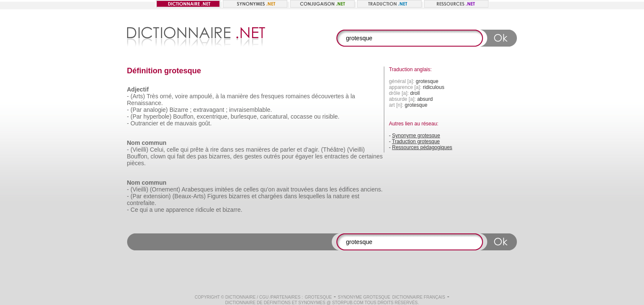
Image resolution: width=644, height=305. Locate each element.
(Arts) (138, 96)
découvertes (328, 96)
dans (227, 150)
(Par (136, 110)
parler (288, 150)
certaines (371, 156)
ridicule (205, 210)
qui (185, 150)
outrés (272, 156)
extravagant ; (210, 110)
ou (317, 116)
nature (341, 196)
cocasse (301, 116)
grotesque (318, 297)
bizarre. (232, 210)
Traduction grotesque (416, 141)
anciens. (372, 189)
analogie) (155, 110)
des (255, 96)
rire (214, 150)
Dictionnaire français (419, 297)
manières (258, 150)
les (319, 156)
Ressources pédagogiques (422, 147)
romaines (298, 96)
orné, (167, 96)
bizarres (239, 196)
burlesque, (244, 116)
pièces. (136, 163)
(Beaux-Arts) (189, 196)
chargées (270, 196)
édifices (349, 189)
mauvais (186, 123)
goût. (205, 123)
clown (158, 156)
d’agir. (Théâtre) (324, 150)
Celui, (158, 150)
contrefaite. (142, 203)
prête (197, 150)
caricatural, (275, 116)
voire (181, 96)
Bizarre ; (180, 110)
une (159, 210)
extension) (157, 196)
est (355, 196)
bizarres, (220, 156)
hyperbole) (157, 116)
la (223, 96)
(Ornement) (165, 189)
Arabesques (197, 189)
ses (240, 150)
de (170, 123)
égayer (304, 156)
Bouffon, (184, 116)
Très (152, 96)
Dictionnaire (241, 297)
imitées (224, 189)
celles (251, 189)
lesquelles (312, 196)
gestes (253, 156)
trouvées (302, 189)
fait (181, 156)
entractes (337, 156)
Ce (134, 210)
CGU (264, 297)
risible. (331, 116)
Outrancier (144, 123)
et (162, 123)
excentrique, (213, 116)
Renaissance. (145, 103)
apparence (180, 210)
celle (173, 150)
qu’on (267, 189)
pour (288, 156)
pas (203, 156)
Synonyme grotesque (416, 136)
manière (237, 96)
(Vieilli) (139, 150)
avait (283, 189)
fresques (272, 96)
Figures (217, 196)
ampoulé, (202, 96)
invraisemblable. (251, 110)
